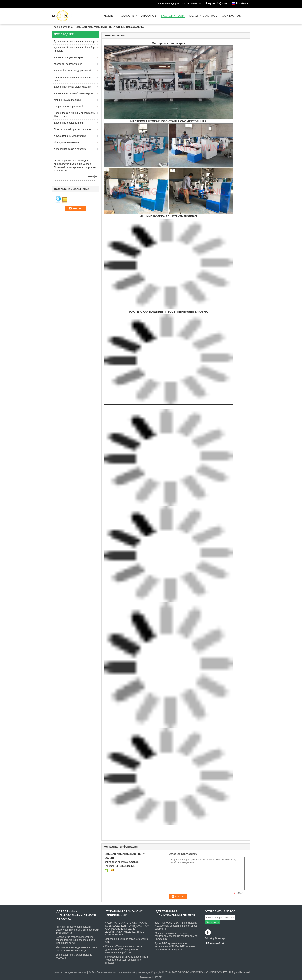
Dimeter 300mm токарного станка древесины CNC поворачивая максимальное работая (124, 949)
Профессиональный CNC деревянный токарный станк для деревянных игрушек (127, 960)
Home (108, 16)
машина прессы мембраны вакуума (74, 93)
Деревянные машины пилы (69, 123)
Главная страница (63, 27)
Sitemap (220, 938)
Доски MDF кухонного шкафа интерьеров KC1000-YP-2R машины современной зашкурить (175, 946)
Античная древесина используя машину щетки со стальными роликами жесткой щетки (78, 930)
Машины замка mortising (68, 100)
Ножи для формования (67, 142)
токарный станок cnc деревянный (72, 71)
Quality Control (203, 16)
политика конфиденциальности (69, 972)
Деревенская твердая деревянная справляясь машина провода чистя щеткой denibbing (75, 940)
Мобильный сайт (215, 943)
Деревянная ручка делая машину (72, 87)
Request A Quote (216, 3)
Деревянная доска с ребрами (70, 149)
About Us (149, 16)
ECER (159, 977)
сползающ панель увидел (68, 64)
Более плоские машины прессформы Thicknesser (75, 115)
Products (126, 16)
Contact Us (231, 16)
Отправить (212, 922)
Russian (243, 3)
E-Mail (209, 938)
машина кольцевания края (69, 57)
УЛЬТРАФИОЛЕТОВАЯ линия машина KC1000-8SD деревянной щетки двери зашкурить (176, 926)
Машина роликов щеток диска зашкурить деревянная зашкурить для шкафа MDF (176, 936)
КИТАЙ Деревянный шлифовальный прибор (113, 972)
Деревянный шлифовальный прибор (74, 41)
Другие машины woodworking (70, 136)
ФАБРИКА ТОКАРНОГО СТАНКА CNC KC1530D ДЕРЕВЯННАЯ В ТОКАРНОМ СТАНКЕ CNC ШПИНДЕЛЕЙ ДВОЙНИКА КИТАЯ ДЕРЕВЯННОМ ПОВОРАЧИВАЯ (127, 929)
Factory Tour (173, 16)
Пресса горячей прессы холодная (73, 129)
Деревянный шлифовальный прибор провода (74, 49)
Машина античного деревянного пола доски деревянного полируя (77, 949)
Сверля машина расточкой (69, 107)
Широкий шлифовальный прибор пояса (72, 79)
